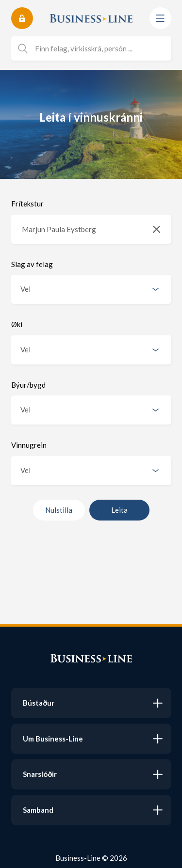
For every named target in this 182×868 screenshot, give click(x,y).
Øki (17, 324)
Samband (38, 810)
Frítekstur (27, 204)
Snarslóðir (40, 774)
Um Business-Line (53, 739)
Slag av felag (32, 264)
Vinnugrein (29, 445)
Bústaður (39, 703)
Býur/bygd (28, 385)
